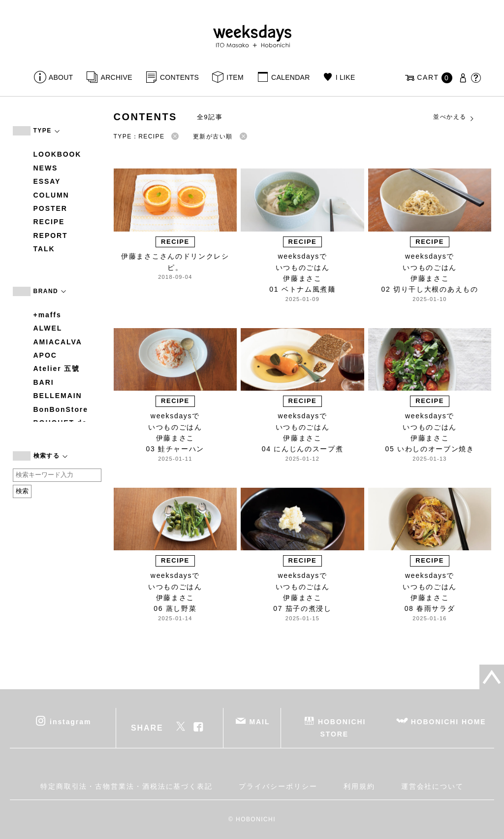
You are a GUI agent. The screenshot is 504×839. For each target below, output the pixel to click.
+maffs (47, 315)
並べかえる (454, 117)
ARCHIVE (117, 77)
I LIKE (346, 77)
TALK (44, 249)
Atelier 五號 (57, 369)
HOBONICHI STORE (342, 728)
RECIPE (49, 222)
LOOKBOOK (58, 154)
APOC (45, 355)
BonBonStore (61, 409)
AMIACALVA (58, 342)
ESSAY (47, 181)
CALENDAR (290, 77)
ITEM (235, 77)
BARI (44, 382)
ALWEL (48, 328)
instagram (70, 722)
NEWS (46, 168)
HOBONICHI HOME (449, 722)
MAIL (259, 722)
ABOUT (61, 77)
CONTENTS (179, 77)
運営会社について (432, 786)
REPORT (51, 235)
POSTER (50, 208)
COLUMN (51, 195)
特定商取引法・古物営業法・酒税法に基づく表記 (126, 786)
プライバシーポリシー (278, 786)
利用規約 (359, 786)
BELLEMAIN (58, 396)
